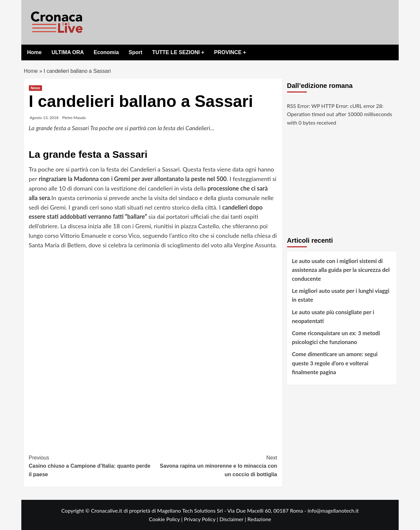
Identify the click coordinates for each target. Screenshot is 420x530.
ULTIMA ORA (68, 52)
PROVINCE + (230, 52)
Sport (136, 52)
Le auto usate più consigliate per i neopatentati (333, 316)
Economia (106, 52)
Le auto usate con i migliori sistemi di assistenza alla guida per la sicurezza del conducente (341, 270)
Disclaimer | (233, 519)
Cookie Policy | (167, 519)
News (36, 88)
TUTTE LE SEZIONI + (178, 52)
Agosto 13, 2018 (44, 118)
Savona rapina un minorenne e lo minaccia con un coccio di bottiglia (215, 465)
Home (34, 52)
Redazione (259, 519)
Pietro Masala (74, 118)
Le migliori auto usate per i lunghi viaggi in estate (341, 295)
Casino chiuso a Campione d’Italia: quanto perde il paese (91, 465)
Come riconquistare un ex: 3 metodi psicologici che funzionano (336, 337)
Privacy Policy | (201, 519)
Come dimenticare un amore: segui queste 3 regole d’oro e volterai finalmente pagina (335, 363)
